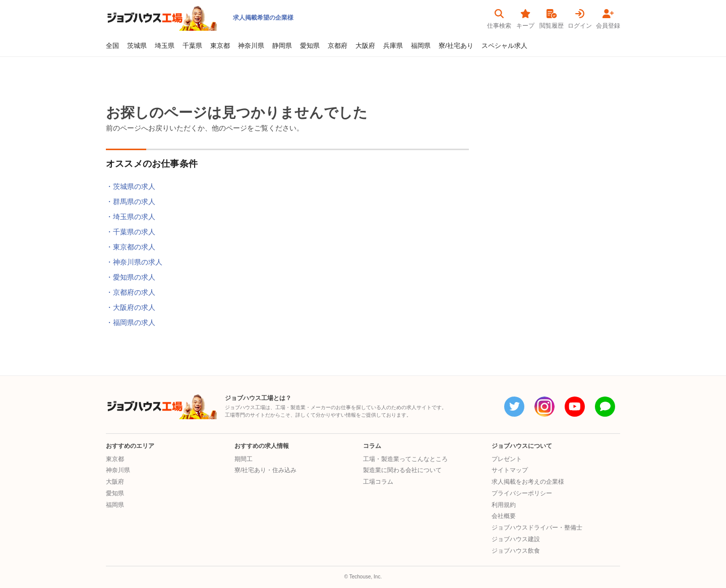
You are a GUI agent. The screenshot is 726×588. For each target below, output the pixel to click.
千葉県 (192, 46)
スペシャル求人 (504, 46)
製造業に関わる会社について (402, 470)
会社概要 (504, 516)
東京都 (220, 46)
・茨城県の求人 (131, 186)
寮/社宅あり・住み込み (265, 470)
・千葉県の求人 (131, 232)
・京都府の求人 (131, 292)
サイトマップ (510, 470)
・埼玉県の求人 (131, 217)
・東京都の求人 (131, 247)
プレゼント (507, 459)
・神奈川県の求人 (134, 262)
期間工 (244, 459)
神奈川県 (251, 46)
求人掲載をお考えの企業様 (528, 482)
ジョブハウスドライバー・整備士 (537, 528)
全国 (112, 46)
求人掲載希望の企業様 (263, 18)
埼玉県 (165, 46)
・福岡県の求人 (131, 322)
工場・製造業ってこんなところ (405, 459)
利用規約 (504, 505)
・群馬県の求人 (131, 202)
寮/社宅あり (456, 46)
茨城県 (137, 46)
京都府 (338, 46)
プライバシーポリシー (522, 493)
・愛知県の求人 (131, 277)
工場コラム (378, 482)
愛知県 (310, 46)
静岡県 (282, 46)
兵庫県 (393, 46)
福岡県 (421, 46)
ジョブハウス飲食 (516, 551)
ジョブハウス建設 (516, 539)
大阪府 (365, 46)
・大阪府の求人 (131, 307)
